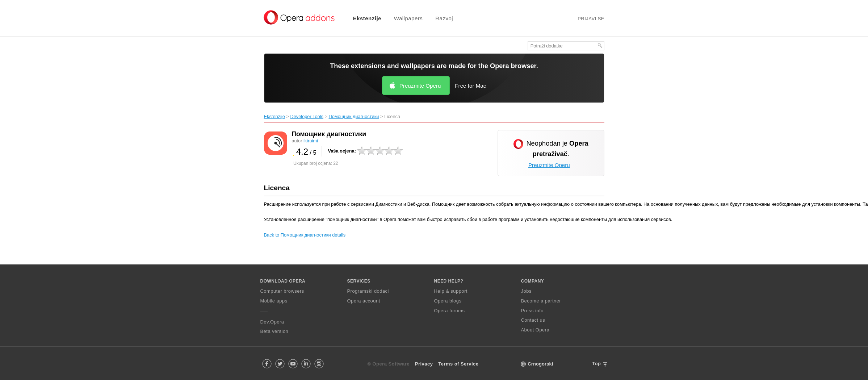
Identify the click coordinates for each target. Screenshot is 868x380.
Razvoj (444, 18)
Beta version (274, 331)
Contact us (533, 320)
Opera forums (450, 311)
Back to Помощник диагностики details (305, 235)
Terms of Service (458, 364)
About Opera (535, 330)
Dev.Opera (272, 322)
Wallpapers (408, 18)
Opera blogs (448, 301)
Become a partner (541, 301)
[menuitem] (363, 18)
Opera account (364, 301)
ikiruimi (311, 141)
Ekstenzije (367, 18)
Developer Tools (307, 116)
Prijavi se (591, 19)
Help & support (451, 291)
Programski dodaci (368, 291)
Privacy (424, 364)
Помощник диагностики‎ (354, 116)
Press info (532, 311)
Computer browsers (282, 291)
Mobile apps (274, 301)
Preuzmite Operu (420, 86)
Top (596, 364)
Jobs (526, 291)
